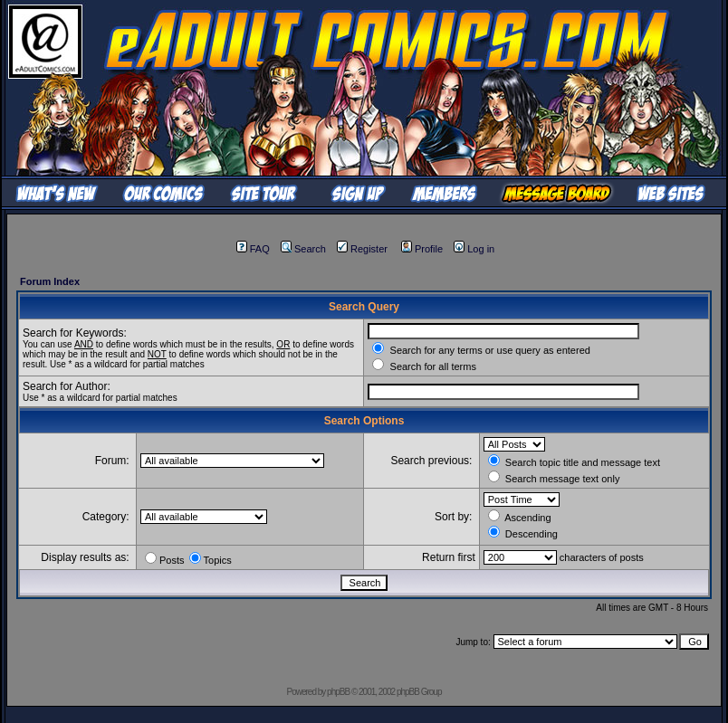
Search (303, 249)
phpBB (338, 692)
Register (362, 249)
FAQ (253, 249)
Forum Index (50, 281)
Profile (422, 249)
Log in (474, 249)
